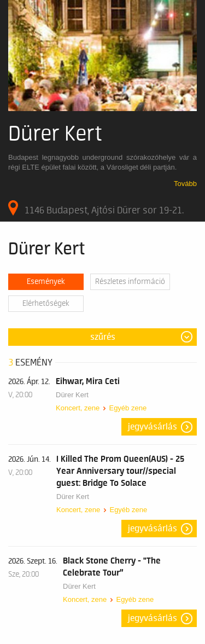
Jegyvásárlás (153, 427)
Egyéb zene (128, 408)
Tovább (185, 184)
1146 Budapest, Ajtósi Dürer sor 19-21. (96, 208)
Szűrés (103, 337)
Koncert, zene (78, 408)
